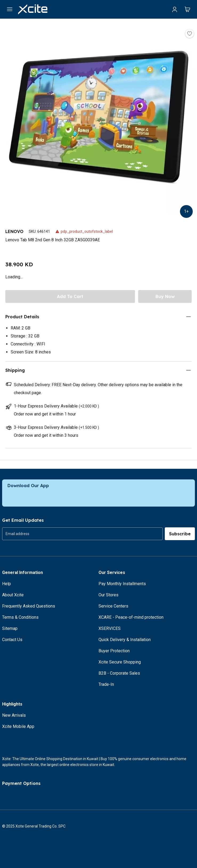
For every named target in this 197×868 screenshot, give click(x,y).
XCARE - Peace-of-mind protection (131, 617)
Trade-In (106, 684)
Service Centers (113, 606)
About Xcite (13, 595)
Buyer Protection (114, 651)
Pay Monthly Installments (122, 584)
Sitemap (10, 628)
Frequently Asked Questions (29, 606)
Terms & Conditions (20, 617)
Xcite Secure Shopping (120, 662)
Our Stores (108, 595)
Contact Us (12, 640)
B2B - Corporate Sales (119, 673)
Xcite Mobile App (18, 726)
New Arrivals (14, 715)
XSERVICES (110, 628)
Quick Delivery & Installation (125, 640)
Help (7, 584)
